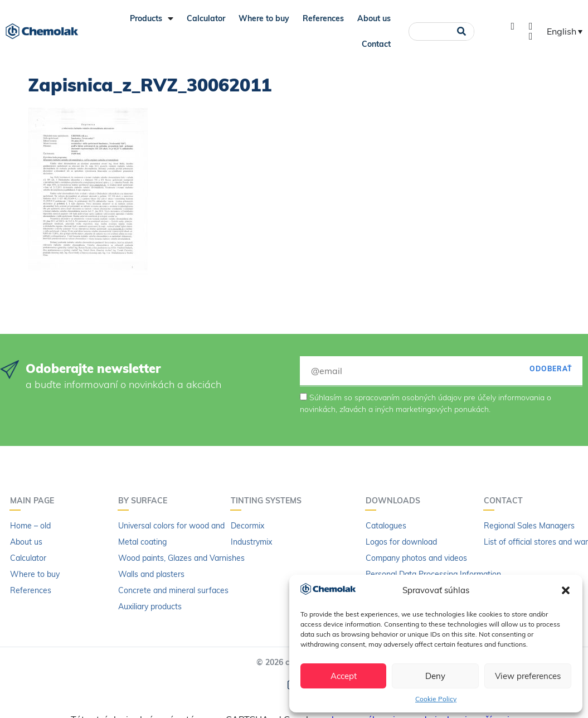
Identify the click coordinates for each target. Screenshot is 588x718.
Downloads (396, 501)
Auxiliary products (150, 607)
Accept (344, 676)
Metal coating (142, 542)
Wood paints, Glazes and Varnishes (181, 558)
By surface (145, 501)
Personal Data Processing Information (433, 574)
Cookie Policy (436, 699)
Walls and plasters (151, 574)
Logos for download (401, 542)
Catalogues (386, 526)
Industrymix (251, 542)
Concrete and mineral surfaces (173, 590)
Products (152, 18)
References (323, 18)
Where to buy (264, 18)
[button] (566, 590)
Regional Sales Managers (529, 526)
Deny (435, 676)
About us (374, 18)
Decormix (247, 526)
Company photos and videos (416, 558)
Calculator (206, 18)
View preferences (528, 676)
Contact (376, 44)
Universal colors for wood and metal (183, 526)
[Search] (462, 31)
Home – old (30, 526)
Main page (35, 501)
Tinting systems (269, 501)
